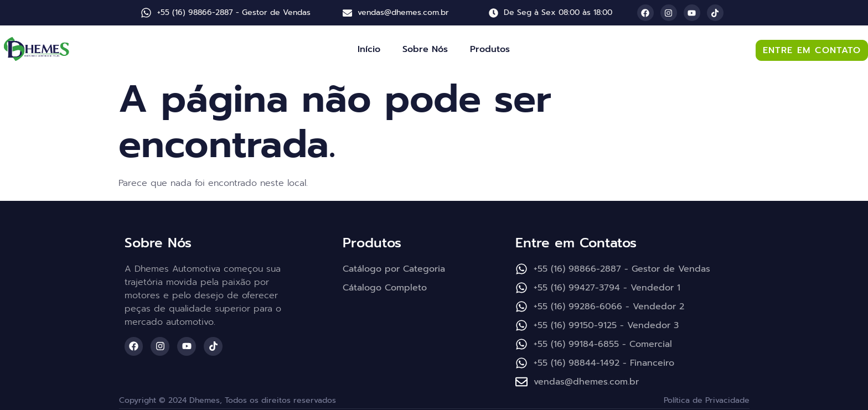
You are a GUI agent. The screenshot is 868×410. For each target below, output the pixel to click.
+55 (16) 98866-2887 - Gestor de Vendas (234, 12)
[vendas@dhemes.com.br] (347, 13)
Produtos (490, 49)
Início (369, 49)
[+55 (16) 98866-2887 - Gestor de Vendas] (146, 13)
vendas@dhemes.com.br (403, 12)
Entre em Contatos (576, 243)
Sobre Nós (425, 49)
